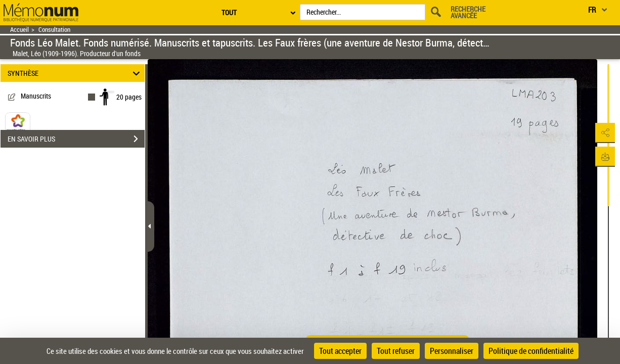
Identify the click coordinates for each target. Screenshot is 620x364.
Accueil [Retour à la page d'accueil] (19, 30)
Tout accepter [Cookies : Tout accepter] (340, 351)
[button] (602, 133)
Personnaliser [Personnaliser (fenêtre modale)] (452, 351)
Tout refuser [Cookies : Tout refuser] (396, 351)
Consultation (54, 30)
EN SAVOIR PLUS (76, 174)
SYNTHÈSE (75, 73)
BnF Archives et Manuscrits (46, 149)
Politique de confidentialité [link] (531, 351)
